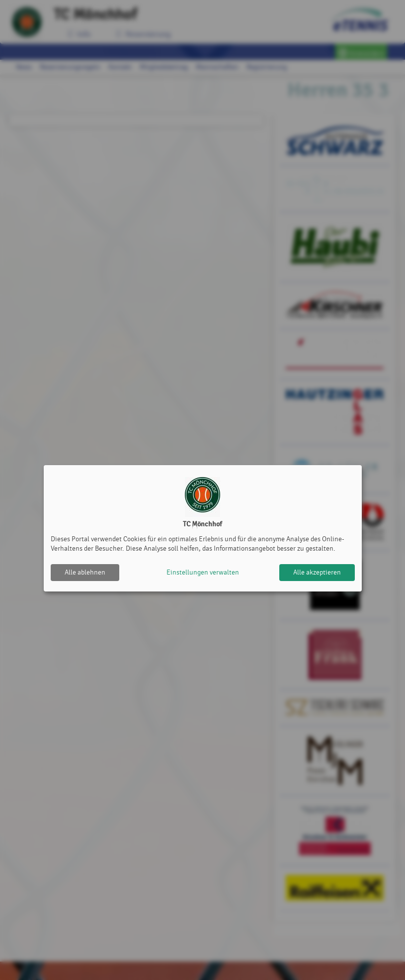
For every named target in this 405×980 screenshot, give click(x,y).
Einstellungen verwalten (203, 572)
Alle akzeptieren (317, 572)
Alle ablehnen (85, 572)
